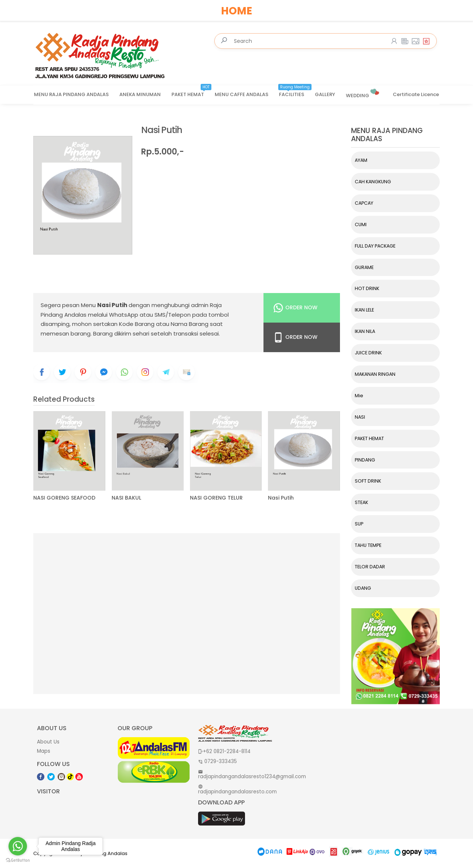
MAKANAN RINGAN (375, 374)
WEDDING (363, 93)
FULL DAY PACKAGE (375, 246)
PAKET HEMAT (191, 92)
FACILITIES (295, 92)
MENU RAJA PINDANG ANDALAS (71, 94)
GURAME (364, 267)
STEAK (361, 502)
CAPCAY (364, 203)
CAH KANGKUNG (373, 182)
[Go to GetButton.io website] (18, 860)
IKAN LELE (364, 310)
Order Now (295, 308)
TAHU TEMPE (368, 545)
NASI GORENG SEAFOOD (64, 498)
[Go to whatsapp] (18, 846)
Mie (359, 396)
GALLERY (325, 94)
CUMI (361, 224)
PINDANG (365, 460)
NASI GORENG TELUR (216, 498)
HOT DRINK (367, 288)
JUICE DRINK (368, 353)
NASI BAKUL (126, 498)
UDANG (363, 588)
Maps (44, 751)
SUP (359, 524)
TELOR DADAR (370, 567)
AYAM (361, 160)
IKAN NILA (365, 331)
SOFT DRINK (368, 481)
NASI (360, 417)
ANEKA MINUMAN (140, 94)
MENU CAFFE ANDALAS (241, 94)
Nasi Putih (162, 130)
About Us (48, 742)
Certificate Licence (416, 94)
